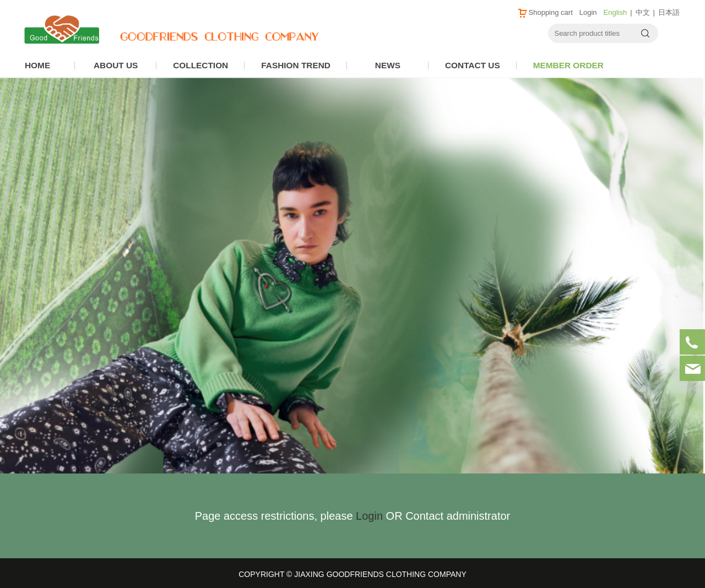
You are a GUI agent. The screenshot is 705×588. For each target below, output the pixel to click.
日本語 (669, 12)
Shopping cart (545, 12)
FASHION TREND (296, 65)
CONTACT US (473, 65)
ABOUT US (116, 65)
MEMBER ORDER (568, 65)
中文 (643, 12)
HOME (37, 65)
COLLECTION (200, 65)
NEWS (388, 65)
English (615, 12)
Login (588, 12)
